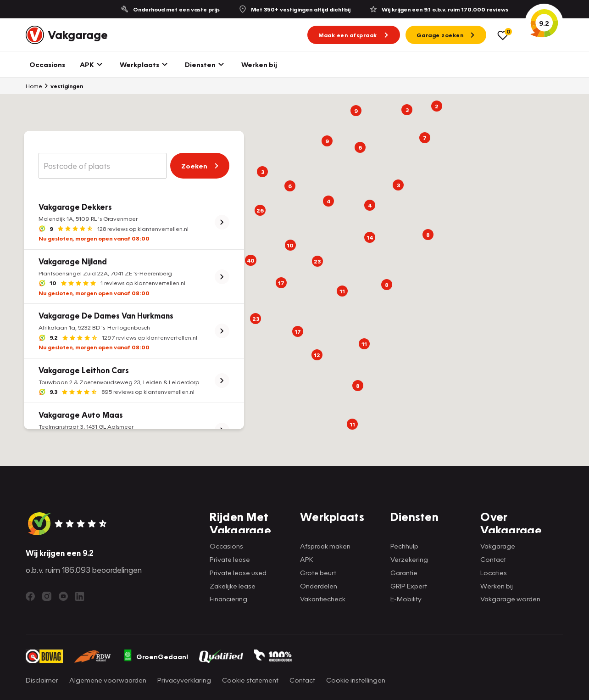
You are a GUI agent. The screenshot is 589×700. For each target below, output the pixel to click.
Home (34, 86)
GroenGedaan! (156, 656)
